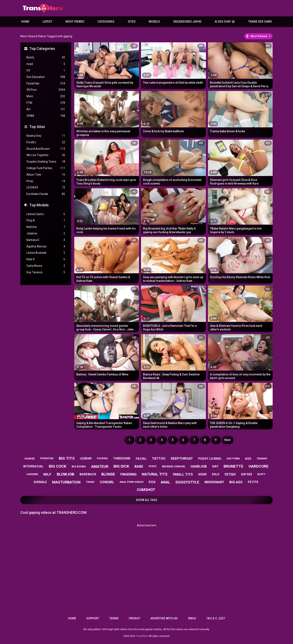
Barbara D (46, 240)
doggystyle (187, 482)
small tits (183, 474)
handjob (199, 466)
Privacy (134, 618)
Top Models (39, 205)
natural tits (155, 474)
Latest (47, 22)
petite (253, 482)
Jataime (46, 233)
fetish (230, 474)
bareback (88, 474)
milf (47, 474)
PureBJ (46, 142)
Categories (106, 22)
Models (154, 22)
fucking (102, 458)
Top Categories (42, 49)
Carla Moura (46, 266)
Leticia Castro (46, 214)
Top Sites (37, 127)
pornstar (47, 458)
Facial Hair (46, 84)
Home (25, 22)
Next (227, 440)
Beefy (46, 57)
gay (215, 466)
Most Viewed (75, 22)
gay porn (233, 459)
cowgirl (107, 482)
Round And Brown (46, 149)
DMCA (192, 618)
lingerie (32, 474)
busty (261, 474)
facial (141, 459)
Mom (46, 96)
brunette (233, 466)
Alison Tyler (46, 175)
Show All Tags (147, 500)
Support (93, 618)
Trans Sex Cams (260, 22)
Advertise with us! (164, 618)
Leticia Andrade (46, 253)
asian (202, 474)
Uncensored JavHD (187, 22)
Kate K (46, 259)
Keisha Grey (46, 136)
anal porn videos (131, 482)
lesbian (86, 458)
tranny (262, 459)
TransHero (142, 636)
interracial (33, 466)
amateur (100, 466)
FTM (46, 103)
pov (152, 482)
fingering (128, 474)
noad (46, 64)
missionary (214, 482)
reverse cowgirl (174, 466)
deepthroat (182, 458)
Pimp (46, 181)
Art (46, 109)
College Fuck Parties (46, 168)
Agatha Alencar (46, 247)
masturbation (66, 482)
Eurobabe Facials (46, 194)
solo (216, 474)
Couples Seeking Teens (46, 162)
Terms (114, 618)
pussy (153, 466)
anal (166, 482)
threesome (122, 458)
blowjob (66, 474)
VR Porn (46, 90)
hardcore (259, 466)
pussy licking (210, 459)
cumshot (146, 490)
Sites (132, 22)
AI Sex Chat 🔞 (225, 22)
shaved (30, 459)
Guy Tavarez (46, 272)
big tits (67, 458)
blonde (108, 474)
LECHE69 (46, 188)
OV (46, 71)
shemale (40, 482)
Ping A (46, 220)
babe (139, 466)
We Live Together (46, 155)
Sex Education (46, 77)
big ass (236, 482)
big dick (121, 466)
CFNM (46, 116)
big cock (58, 466)
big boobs (79, 466)
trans (90, 482)
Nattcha (46, 227)
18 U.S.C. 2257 (216, 618)
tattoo (159, 459)
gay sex (247, 474)
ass (248, 459)
